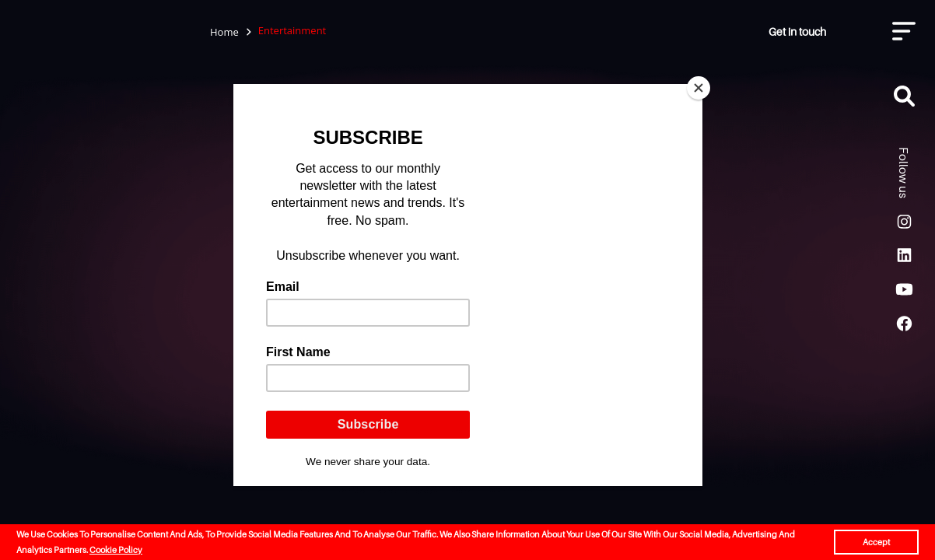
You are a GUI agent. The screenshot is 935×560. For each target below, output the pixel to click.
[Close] (699, 88)
